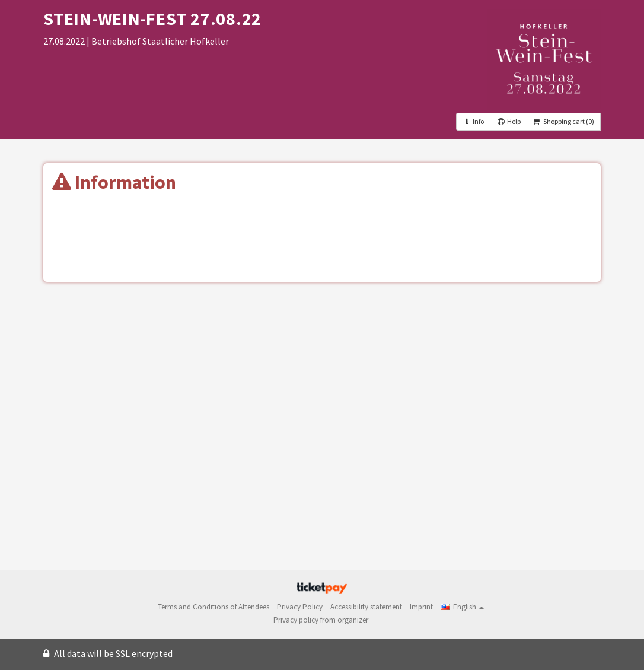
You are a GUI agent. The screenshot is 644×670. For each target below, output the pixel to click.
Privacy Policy (300, 607)
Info (473, 121)
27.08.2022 (65, 41)
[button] (462, 607)
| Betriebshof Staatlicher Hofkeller (158, 41)
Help (508, 121)
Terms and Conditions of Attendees (213, 607)
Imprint (421, 607)
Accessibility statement (366, 607)
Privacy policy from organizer (321, 620)
